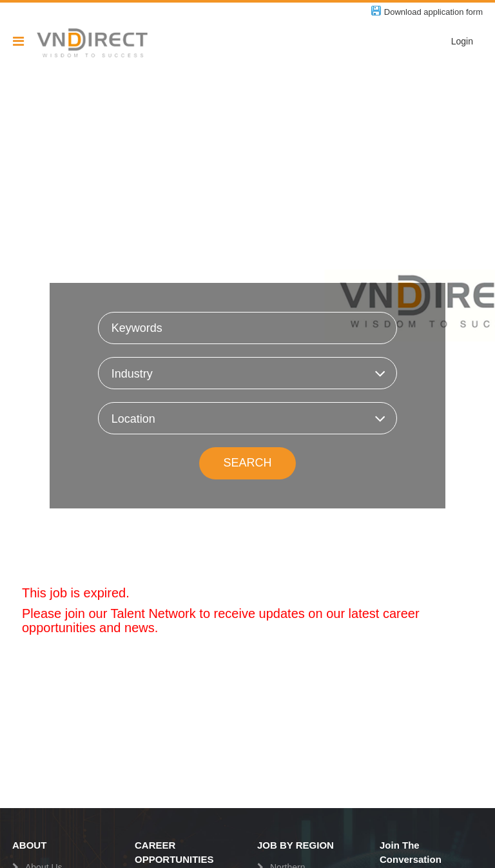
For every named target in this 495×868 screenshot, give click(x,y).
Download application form (433, 12)
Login (462, 41)
